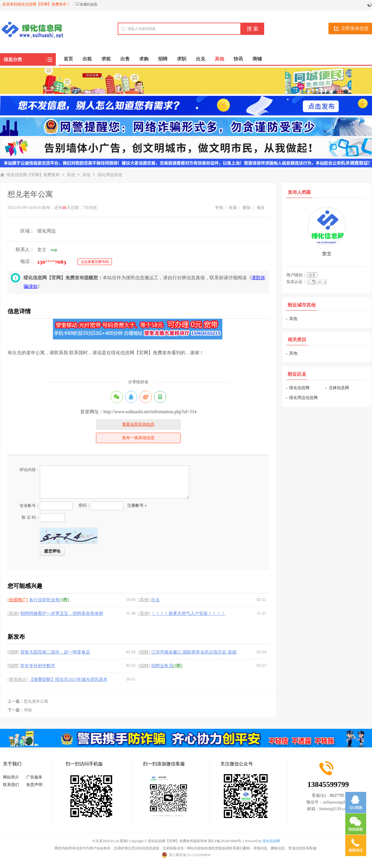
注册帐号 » (137, 505)
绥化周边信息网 (303, 398)
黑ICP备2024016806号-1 (226, 841)
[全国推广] (18, 600)
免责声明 (34, 785)
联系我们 (11, 785)
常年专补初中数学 (38, 666)
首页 (68, 59)
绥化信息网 (299, 388)
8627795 (337, 795)
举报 (219, 208)
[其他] (144, 600)
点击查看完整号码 (95, 262)
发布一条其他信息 (138, 438)
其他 (71, 175)
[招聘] (13, 652)
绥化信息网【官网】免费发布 (33, 175)
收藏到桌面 (89, 4)
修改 (261, 208)
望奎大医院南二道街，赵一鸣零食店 (55, 652)
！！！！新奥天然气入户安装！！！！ (188, 613)
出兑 (155, 600)
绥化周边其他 (110, 175)
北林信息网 (339, 388)
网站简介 (11, 777)
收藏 (233, 208)
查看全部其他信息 (138, 424)
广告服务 (34, 777)
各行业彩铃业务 (44, 600)
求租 (28, 710)
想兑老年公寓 (36, 701)
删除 (247, 208)
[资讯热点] (18, 679)
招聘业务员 (162, 666)
